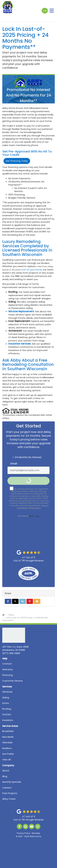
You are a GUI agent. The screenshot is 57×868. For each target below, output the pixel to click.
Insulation (8, 720)
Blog (5, 776)
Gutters (7, 714)
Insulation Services (20, 344)
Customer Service (12, 681)
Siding (6, 697)
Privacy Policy (24, 833)
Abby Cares (9, 799)
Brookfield (8, 731)
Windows (7, 692)
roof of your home (32, 270)
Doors (6, 703)
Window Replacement (21, 311)
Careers (7, 788)
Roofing (7, 709)
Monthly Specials (12, 782)
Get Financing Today (17, 161)
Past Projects (10, 793)
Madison (7, 748)
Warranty (8, 669)
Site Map (36, 833)
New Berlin (8, 737)
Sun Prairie (8, 754)
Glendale (7, 742)
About (6, 771)
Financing (8, 675)
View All (6, 760)
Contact (7, 664)
